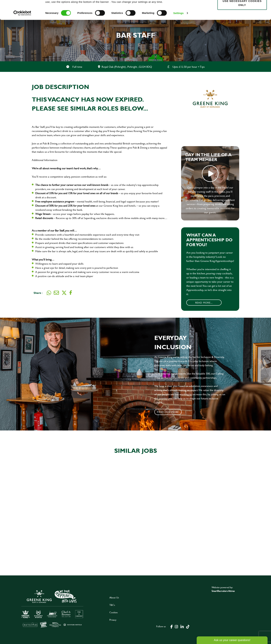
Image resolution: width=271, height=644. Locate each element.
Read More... (204, 303)
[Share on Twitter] (64, 293)
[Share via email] (56, 293)
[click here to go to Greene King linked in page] (182, 626)
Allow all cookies (242, 9)
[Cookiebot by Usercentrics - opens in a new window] (22, 32)
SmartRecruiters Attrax (223, 591)
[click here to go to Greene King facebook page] (172, 626)
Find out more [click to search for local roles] (168, 412)
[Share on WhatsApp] (49, 293)
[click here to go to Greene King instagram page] (176, 626)
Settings (179, 32)
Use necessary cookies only (242, 22)
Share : (38, 293)
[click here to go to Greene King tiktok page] (188, 626)
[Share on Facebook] (71, 293)
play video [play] (210, 174)
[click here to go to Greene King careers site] (52, 609)
